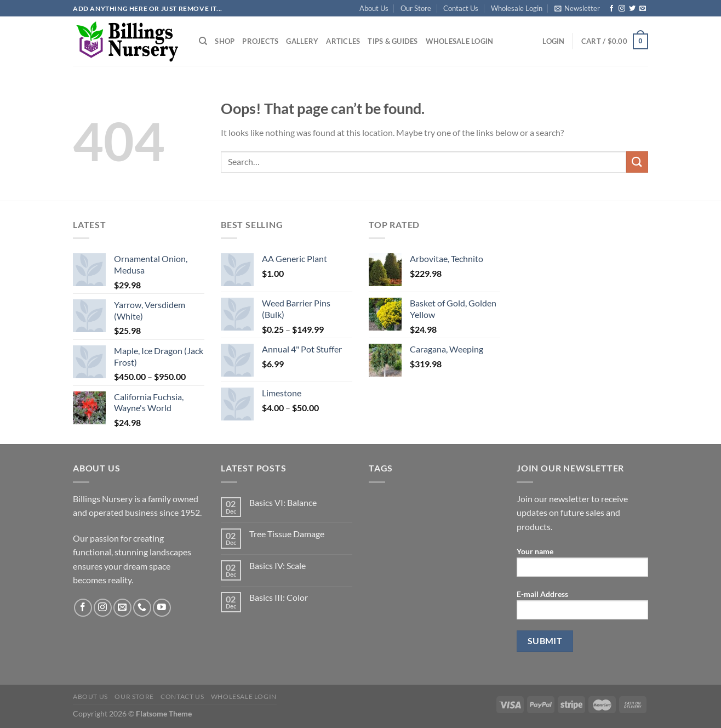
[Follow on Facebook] (611, 9)
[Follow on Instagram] (622, 9)
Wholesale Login (517, 8)
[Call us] (142, 608)
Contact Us (461, 8)
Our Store (416, 8)
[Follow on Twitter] (632, 9)
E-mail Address (582, 608)
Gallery (302, 41)
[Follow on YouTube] (162, 608)
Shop (225, 41)
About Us (374, 8)
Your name (582, 565)
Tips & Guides (393, 41)
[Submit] (637, 162)
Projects (260, 41)
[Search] (203, 41)
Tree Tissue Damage (287, 534)
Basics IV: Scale (277, 565)
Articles (343, 41)
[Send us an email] (643, 9)
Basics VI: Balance (283, 502)
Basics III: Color (279, 597)
